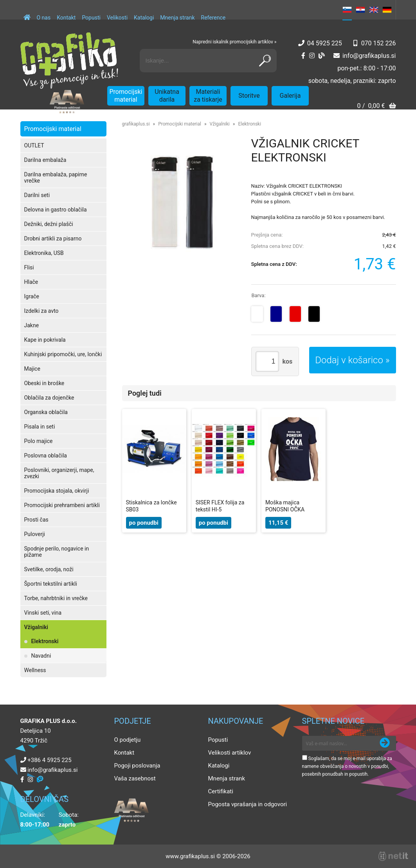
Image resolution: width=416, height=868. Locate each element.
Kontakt (66, 18)
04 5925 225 (325, 43)
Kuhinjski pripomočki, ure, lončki (63, 354)
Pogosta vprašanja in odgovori (248, 804)
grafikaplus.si (136, 124)
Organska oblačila (46, 412)
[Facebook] (303, 56)
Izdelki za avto (41, 311)
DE (387, 10)
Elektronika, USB (44, 253)
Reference (213, 18)
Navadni (41, 656)
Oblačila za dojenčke (49, 398)
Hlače (31, 282)
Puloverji (35, 534)
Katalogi (144, 18)
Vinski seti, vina (43, 613)
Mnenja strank (177, 18)
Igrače (32, 296)
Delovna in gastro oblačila (56, 210)
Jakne (32, 325)
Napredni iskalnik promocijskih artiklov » (234, 42)
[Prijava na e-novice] (385, 743)
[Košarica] (376, 107)
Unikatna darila (167, 96)
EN (374, 10)
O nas (44, 18)
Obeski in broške (44, 383)
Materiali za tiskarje (208, 96)
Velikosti (117, 18)
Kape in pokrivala (45, 340)
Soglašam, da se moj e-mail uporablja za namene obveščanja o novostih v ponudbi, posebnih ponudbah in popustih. (347, 766)
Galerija (290, 96)
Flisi (29, 267)
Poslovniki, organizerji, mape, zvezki (59, 473)
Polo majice (39, 441)
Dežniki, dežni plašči (49, 224)
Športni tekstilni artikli (51, 584)
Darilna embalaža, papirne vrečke (56, 178)
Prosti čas (36, 520)
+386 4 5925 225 (49, 760)
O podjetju (128, 740)
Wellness (35, 670)
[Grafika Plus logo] (69, 61)
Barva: (258, 295)
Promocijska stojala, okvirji (57, 491)
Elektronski (45, 641)
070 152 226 (379, 43)
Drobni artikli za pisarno (53, 239)
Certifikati (221, 791)
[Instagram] (312, 56)
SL (347, 10)
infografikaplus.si (369, 56)
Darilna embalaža (45, 160)
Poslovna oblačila (46, 456)
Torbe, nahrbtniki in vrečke (56, 598)
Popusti (91, 18)
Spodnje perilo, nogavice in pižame (57, 552)
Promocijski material (126, 96)
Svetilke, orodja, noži (49, 569)
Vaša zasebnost (135, 778)
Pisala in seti (40, 427)
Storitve (249, 96)
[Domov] (27, 14)
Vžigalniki (36, 627)
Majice (32, 369)
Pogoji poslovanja (137, 766)
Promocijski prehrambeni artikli (62, 505)
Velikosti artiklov (230, 753)
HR (360, 10)
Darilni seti (37, 195)
